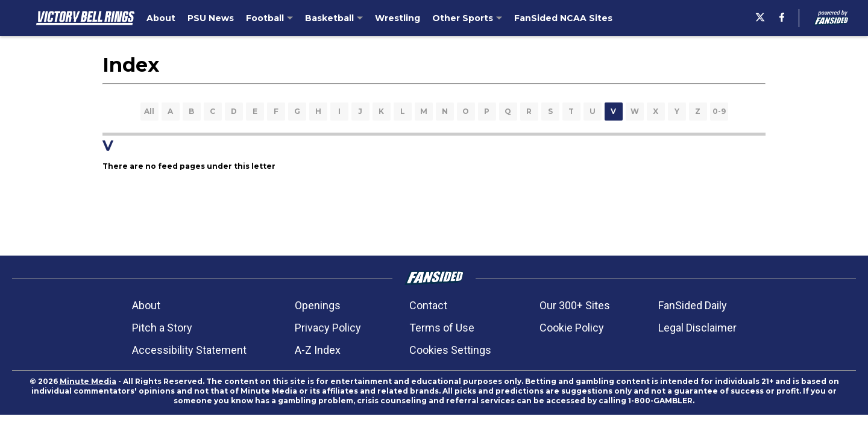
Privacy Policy (328, 328)
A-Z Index (318, 350)
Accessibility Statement (189, 350)
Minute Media (88, 381)
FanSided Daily (693, 305)
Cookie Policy (572, 328)
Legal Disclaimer (697, 328)
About (146, 305)
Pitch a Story (162, 328)
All (149, 111)
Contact (428, 305)
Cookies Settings (450, 350)
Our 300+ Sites (575, 305)
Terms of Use (442, 328)
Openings (318, 305)
